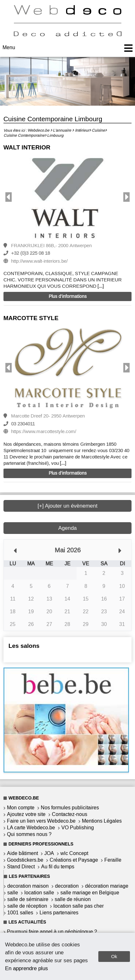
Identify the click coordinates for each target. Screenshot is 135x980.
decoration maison (28, 886)
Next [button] (126, 197)
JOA (49, 853)
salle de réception (27, 906)
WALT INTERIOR (27, 147)
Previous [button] (9, 197)
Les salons (24, 646)
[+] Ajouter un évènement (68, 506)
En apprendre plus (27, 968)
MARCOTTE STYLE (31, 318)
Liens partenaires (59, 913)
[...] (101, 286)
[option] (68, 198)
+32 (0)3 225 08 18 (31, 253)
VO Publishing (78, 828)
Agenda (67, 528)
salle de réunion (73, 899)
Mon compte (21, 808)
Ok (114, 956)
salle (13, 893)
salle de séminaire (28, 899)
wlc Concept (74, 853)
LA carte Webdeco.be (31, 828)
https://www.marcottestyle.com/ (44, 431)
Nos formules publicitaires (70, 808)
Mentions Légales (102, 821)
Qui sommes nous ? (29, 834)
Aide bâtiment (22, 853)
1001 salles (20, 913)
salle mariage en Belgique (90, 893)
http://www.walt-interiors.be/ (39, 261)
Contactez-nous (70, 814)
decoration (67, 886)
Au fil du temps (58, 867)
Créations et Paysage (74, 860)
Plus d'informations (68, 296)
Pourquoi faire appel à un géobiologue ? (52, 932)
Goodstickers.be (25, 860)
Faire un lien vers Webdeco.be (41, 821)
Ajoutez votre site (26, 814)
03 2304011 (23, 424)
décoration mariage (107, 886)
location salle (39, 893)
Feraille (113, 860)
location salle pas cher (79, 906)
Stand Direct (21, 867)
